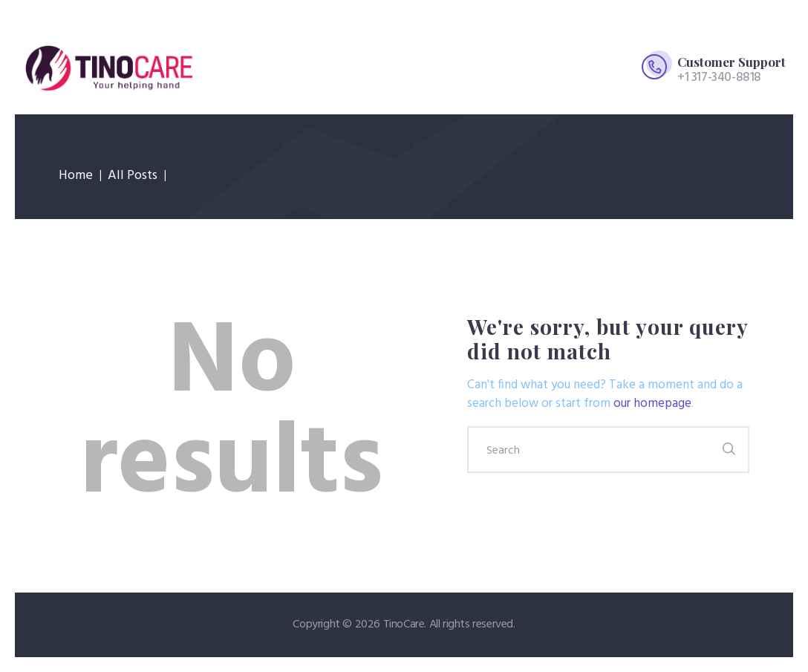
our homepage (652, 404)
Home (76, 176)
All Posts (133, 176)
